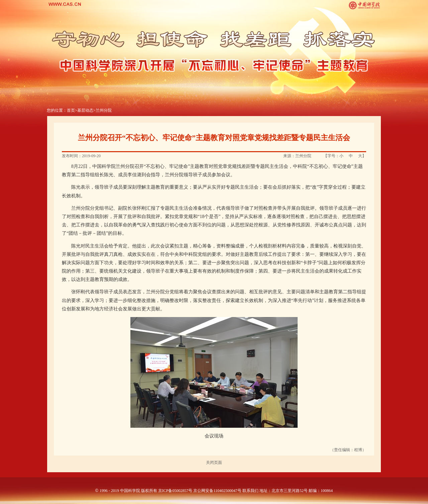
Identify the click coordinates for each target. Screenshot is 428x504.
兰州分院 (104, 110)
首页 (71, 110)
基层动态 (85, 110)
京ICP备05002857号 (175, 491)
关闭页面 (214, 463)
